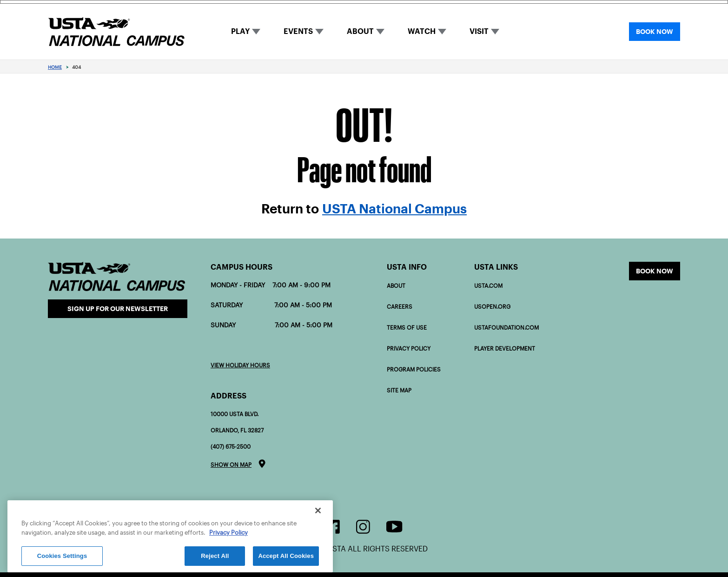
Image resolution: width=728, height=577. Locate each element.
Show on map (231, 465)
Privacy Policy (409, 348)
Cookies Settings (62, 556)
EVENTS (298, 31)
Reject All (215, 556)
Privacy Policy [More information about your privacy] (228, 533)
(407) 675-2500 (231, 447)
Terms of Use (407, 328)
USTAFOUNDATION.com (506, 328)
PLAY (240, 31)
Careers (400, 307)
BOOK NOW (655, 32)
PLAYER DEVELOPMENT (505, 348)
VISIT (479, 31)
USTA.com (488, 286)
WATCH (422, 31)
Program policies (414, 369)
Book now (655, 271)
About (396, 286)
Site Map (399, 390)
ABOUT (360, 31)
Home (55, 67)
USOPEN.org (492, 307)
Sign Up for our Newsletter (118, 309)
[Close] (318, 511)
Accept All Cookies (286, 556)
